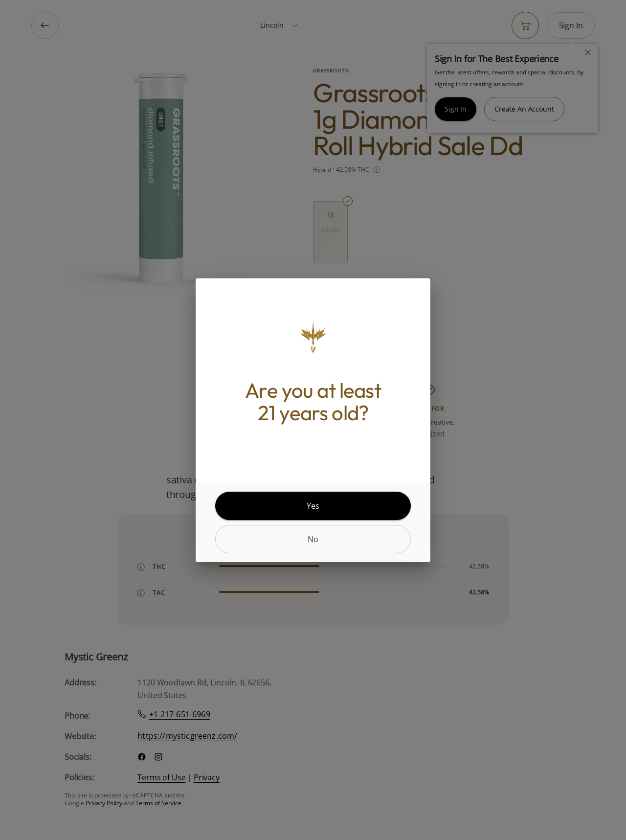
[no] (313, 539)
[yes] (313, 506)
